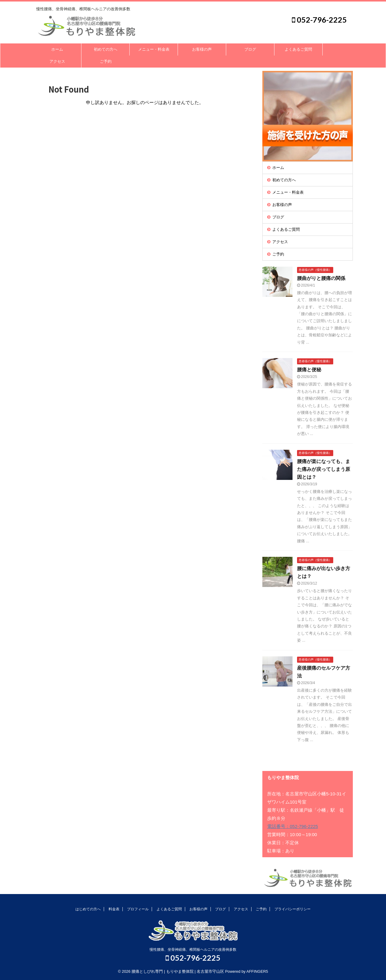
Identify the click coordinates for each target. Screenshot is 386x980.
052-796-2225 (319, 20)
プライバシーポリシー (293, 909)
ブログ (250, 49)
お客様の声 (202, 49)
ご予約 (106, 61)
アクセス (57, 61)
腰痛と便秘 (309, 370)
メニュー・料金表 (154, 49)
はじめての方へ (88, 909)
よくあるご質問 (298, 49)
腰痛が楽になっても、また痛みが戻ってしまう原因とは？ (324, 469)
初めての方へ (106, 49)
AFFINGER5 (257, 971)
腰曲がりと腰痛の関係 (321, 278)
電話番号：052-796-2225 (293, 826)
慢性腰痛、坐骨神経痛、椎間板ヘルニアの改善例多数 (193, 950)
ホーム (57, 49)
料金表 (114, 909)
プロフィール (138, 909)
